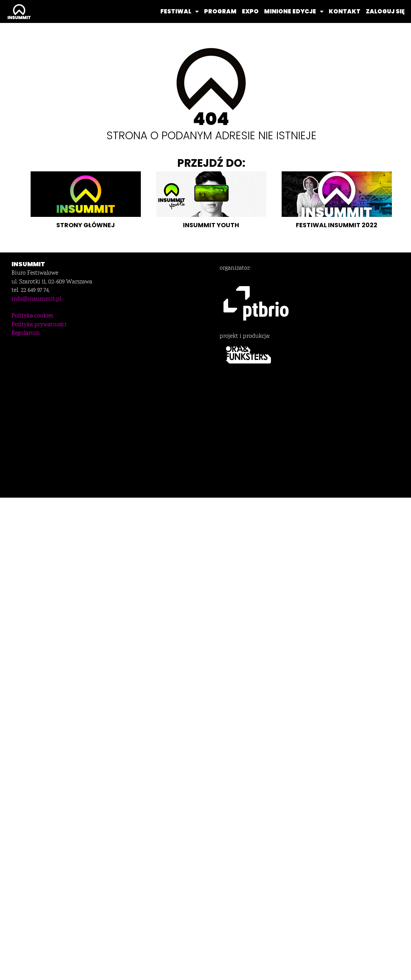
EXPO (250, 11)
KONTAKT (345, 11)
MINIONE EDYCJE (294, 12)
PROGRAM (220, 11)
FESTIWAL (179, 12)
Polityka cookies (32, 316)
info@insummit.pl (36, 299)
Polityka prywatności (39, 325)
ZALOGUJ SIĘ (385, 11)
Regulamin (26, 333)
